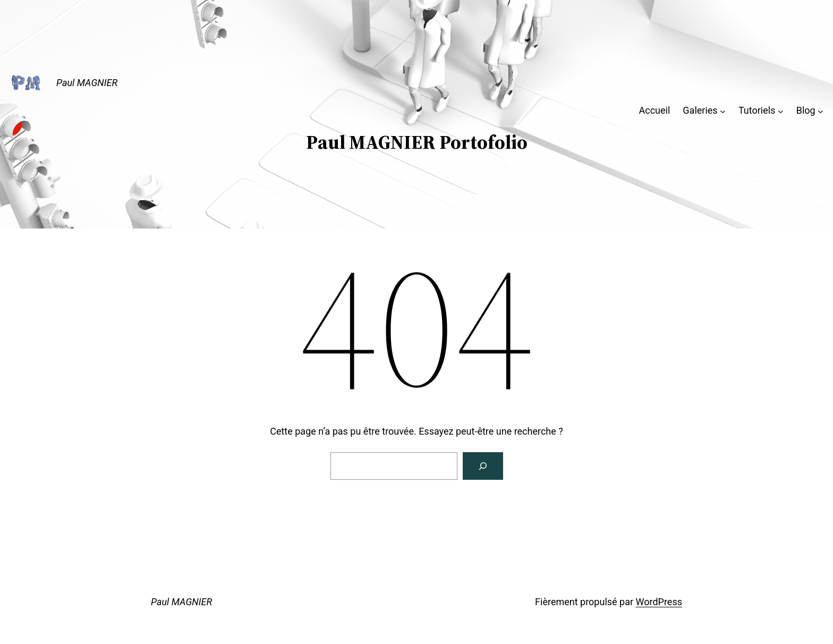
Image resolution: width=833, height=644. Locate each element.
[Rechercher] (483, 466)
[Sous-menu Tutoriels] (781, 111)
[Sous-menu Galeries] (723, 111)
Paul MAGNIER (87, 83)
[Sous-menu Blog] (821, 111)
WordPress (659, 602)
